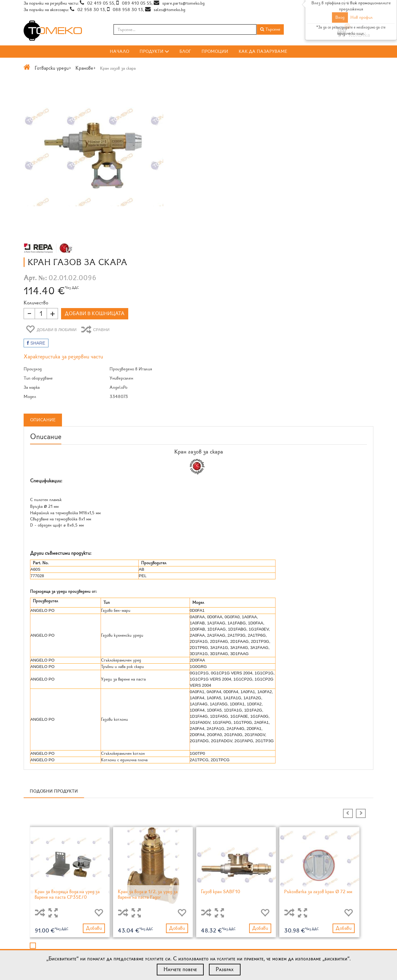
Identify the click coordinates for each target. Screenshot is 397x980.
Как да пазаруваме (263, 51)
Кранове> (86, 68)
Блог (185, 51)
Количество (215, 140)
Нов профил (362, 17)
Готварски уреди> (53, 68)
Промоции (215, 51)
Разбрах (225, 969)
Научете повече (180, 969)
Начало (119, 51)
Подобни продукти (54, 633)
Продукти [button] (154, 51)
